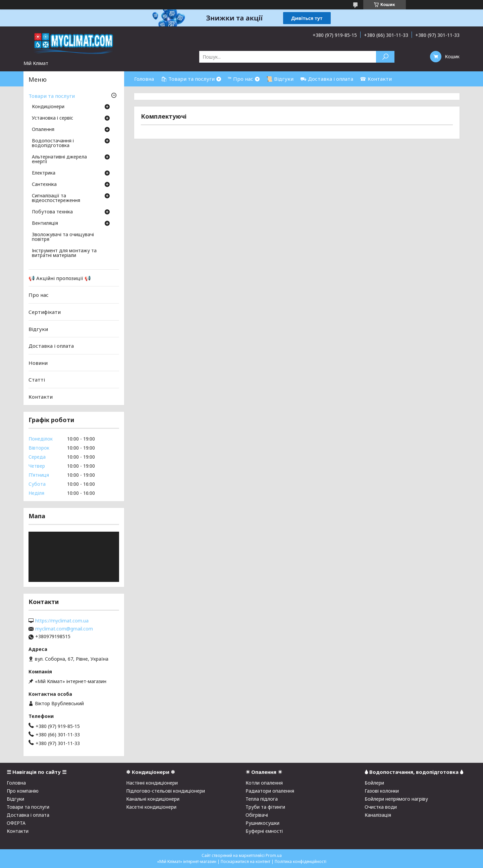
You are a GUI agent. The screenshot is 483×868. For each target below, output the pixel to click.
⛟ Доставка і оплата (327, 79)
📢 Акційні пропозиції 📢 (60, 278)
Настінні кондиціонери (152, 783)
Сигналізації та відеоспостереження (56, 198)
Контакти (41, 397)
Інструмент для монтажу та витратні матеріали (64, 253)
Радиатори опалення (270, 791)
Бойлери (374, 783)
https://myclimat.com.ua (62, 621)
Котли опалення (264, 783)
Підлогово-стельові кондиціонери (166, 791)
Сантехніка (44, 185)
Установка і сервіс (52, 118)
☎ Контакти (376, 79)
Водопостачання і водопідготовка (53, 143)
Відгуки (38, 329)
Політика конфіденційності (301, 861)
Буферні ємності (264, 831)
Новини (38, 363)
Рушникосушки (262, 823)
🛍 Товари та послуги (188, 79)
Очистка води (381, 807)
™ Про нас (240, 79)
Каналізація (378, 815)
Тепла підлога (262, 799)
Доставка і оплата (51, 346)
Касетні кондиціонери (151, 807)
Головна (144, 79)
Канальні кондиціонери (153, 799)
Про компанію (23, 791)
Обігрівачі (257, 815)
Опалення (43, 130)
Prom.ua (274, 855)
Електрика (44, 173)
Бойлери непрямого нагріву (396, 799)
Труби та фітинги (265, 807)
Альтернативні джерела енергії (59, 159)
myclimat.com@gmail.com (64, 629)
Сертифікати (45, 312)
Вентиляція (45, 223)
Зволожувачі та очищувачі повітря (63, 237)
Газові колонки (382, 791)
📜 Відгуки (280, 79)
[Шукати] (385, 57)
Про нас (39, 295)
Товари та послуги (52, 96)
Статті (37, 380)
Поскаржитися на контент (246, 861)
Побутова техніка (52, 212)
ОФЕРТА (16, 823)
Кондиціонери (48, 107)
